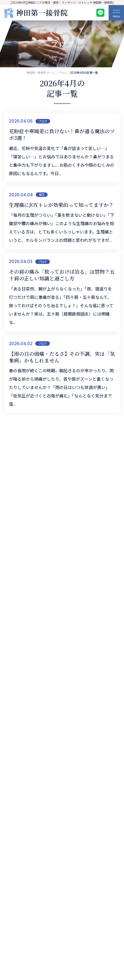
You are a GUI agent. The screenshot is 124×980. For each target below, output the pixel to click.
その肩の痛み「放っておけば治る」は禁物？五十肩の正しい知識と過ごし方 (62, 275)
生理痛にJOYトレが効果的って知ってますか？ (61, 205)
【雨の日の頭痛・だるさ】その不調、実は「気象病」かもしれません (62, 357)
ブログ (43, 121)
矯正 (42, 195)
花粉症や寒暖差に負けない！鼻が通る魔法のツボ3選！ (62, 134)
